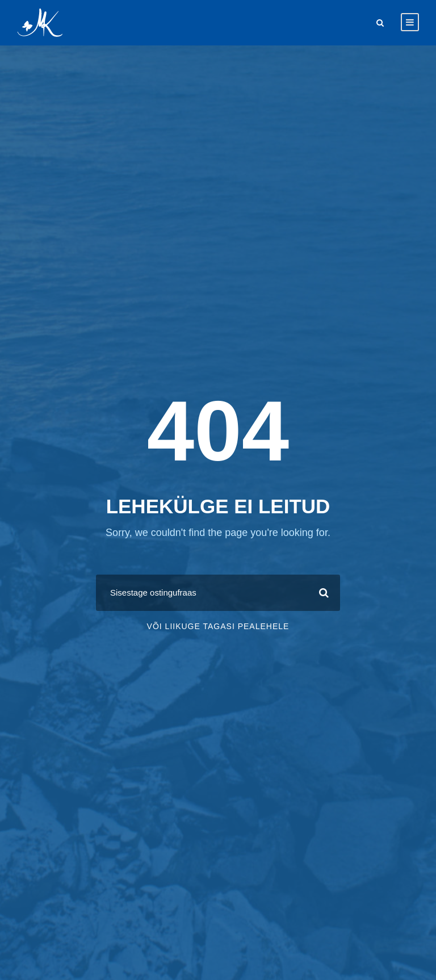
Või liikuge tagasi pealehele (218, 626)
